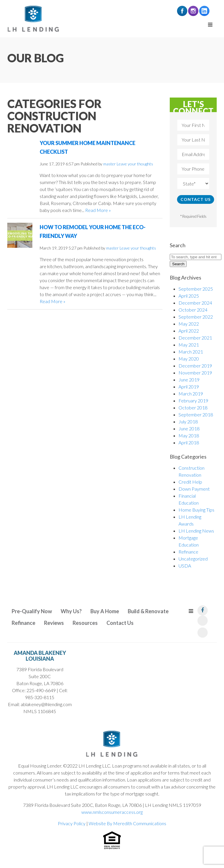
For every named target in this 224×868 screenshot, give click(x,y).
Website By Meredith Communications (127, 823)
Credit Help (190, 482)
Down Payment (194, 489)
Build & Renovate (148, 611)
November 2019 (195, 373)
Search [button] (178, 264)
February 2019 (193, 401)
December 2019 (195, 366)
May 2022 (189, 324)
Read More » (98, 210)
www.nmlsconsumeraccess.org (112, 812)
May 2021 (189, 345)
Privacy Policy (72, 823)
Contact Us (120, 623)
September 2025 (196, 289)
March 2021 (191, 352)
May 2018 (189, 435)
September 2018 (196, 414)
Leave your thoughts (135, 164)
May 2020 (189, 359)
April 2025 (189, 296)
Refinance (188, 552)
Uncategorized (193, 559)
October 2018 (193, 408)
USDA (185, 566)
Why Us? (71, 611)
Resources (85, 623)
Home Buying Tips (196, 510)
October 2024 (193, 310)
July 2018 (188, 421)
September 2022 (196, 317)
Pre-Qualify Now (32, 611)
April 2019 (189, 387)
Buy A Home (105, 611)
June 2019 (189, 380)
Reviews (54, 623)
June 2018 (189, 428)
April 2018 (189, 442)
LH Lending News (196, 531)
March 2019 (191, 394)
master (110, 164)
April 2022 (189, 331)
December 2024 (195, 303)
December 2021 (195, 338)
